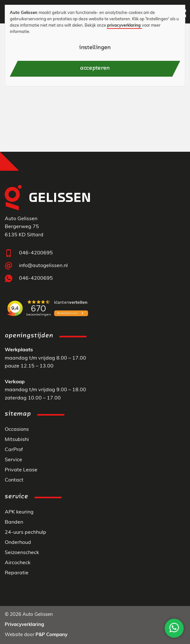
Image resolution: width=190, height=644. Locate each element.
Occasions (17, 430)
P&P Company (51, 635)
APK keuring (19, 512)
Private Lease (21, 470)
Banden (14, 522)
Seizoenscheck (22, 553)
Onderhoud (18, 543)
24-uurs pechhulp (25, 532)
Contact (14, 480)
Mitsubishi (17, 440)
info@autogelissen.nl (43, 266)
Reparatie (17, 573)
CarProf (14, 450)
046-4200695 (36, 253)
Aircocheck (18, 563)
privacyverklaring (124, 26)
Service (13, 460)
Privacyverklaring (24, 625)
